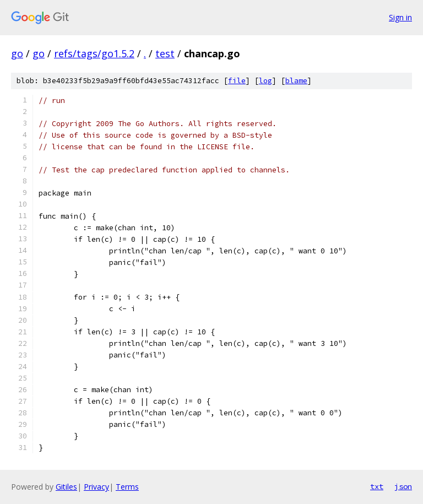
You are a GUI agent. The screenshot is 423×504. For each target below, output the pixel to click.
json (403, 486)
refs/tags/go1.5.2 (94, 53)
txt (377, 486)
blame (296, 81)
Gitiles (66, 487)
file (237, 81)
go (17, 53)
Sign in (400, 17)
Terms (127, 487)
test (165, 53)
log (265, 81)
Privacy (96, 487)
